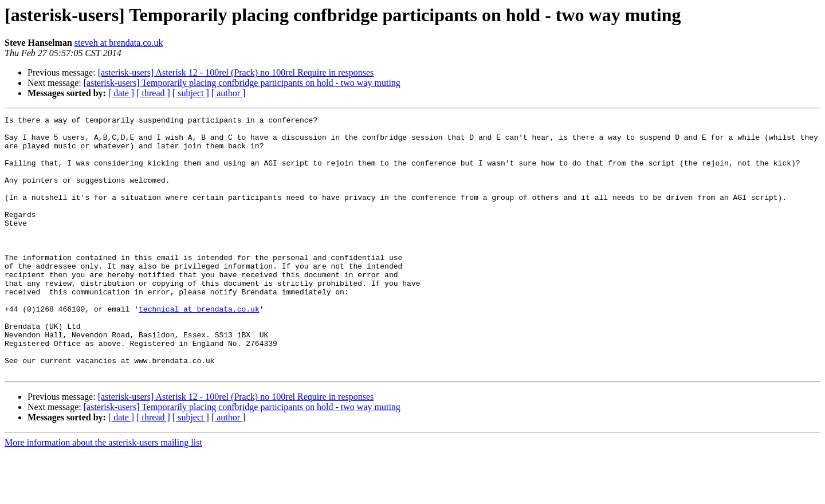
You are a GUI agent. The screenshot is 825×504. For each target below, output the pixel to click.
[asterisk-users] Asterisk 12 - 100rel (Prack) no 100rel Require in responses (236, 72)
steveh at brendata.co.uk (119, 43)
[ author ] (229, 93)
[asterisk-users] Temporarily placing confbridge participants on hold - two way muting (242, 83)
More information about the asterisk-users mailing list (103, 494)
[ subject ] (191, 93)
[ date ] (121, 93)
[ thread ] (153, 93)
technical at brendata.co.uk (199, 348)
